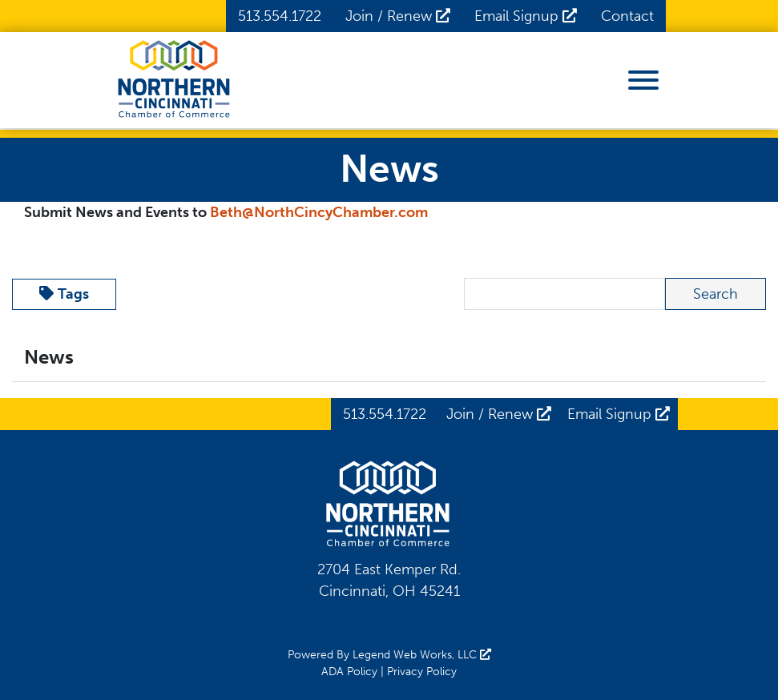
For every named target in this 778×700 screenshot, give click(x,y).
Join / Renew (398, 16)
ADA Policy (349, 672)
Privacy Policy (422, 672)
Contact (627, 16)
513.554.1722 (280, 16)
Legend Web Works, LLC (422, 655)
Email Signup (526, 16)
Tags (64, 294)
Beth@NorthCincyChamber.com (319, 212)
